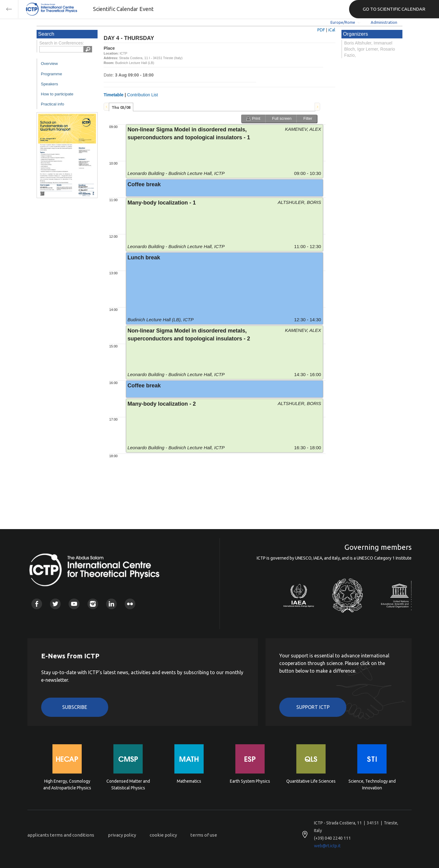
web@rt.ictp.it (327, 846)
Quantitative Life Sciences (311, 781)
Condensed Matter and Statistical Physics (128, 784)
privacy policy (122, 835)
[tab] (121, 107)
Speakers (49, 84)
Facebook (37, 604)
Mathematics (189, 781)
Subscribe (75, 707)
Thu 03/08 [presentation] (121, 107)
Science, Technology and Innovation (372, 784)
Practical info (52, 104)
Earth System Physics (250, 781)
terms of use (204, 835)
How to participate (57, 94)
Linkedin (111, 604)
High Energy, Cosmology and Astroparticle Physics (67, 784)
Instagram (93, 604)
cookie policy (163, 835)
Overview (49, 64)
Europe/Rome (343, 22)
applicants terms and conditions (61, 835)
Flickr (130, 604)
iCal (332, 30)
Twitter (55, 604)
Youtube (74, 604)
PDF (321, 30)
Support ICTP (313, 707)
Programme (52, 74)
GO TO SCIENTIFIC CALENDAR (394, 9)
